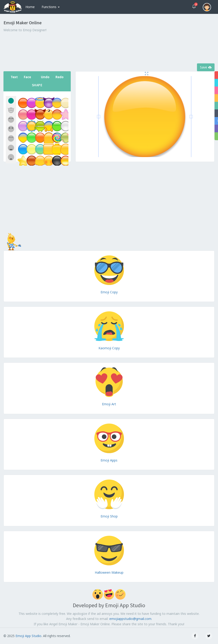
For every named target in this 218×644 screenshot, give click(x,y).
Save (206, 67)
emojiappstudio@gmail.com (130, 619)
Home (30, 7)
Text (14, 77)
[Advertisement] (109, 48)
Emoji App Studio (28, 636)
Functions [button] (51, 7)
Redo (60, 77)
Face (27, 77)
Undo (45, 77)
